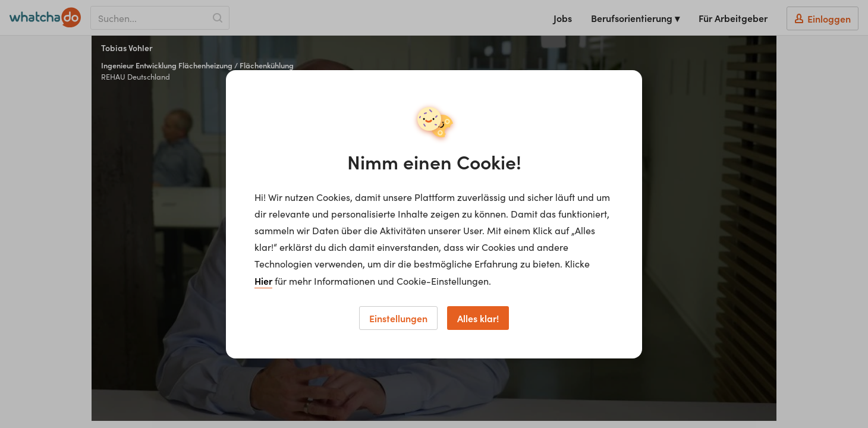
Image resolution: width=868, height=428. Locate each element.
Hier (263, 281)
